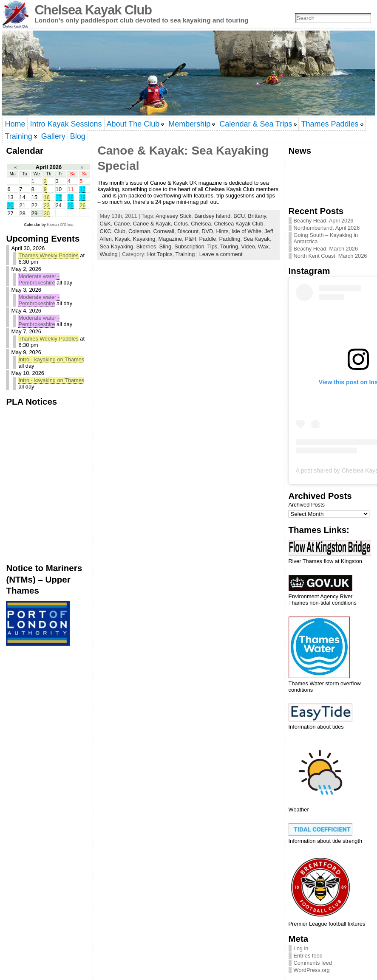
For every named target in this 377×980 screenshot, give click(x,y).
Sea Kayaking (116, 246)
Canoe (122, 224)
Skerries (146, 246)
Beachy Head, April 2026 (324, 221)
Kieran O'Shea (60, 224)
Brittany (257, 216)
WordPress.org (312, 970)
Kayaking (144, 239)
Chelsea (201, 224)
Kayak (122, 239)
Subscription (189, 246)
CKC (105, 231)
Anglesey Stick (173, 216)
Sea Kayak (257, 239)
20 (10, 205)
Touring (229, 246)
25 (71, 205)
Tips (213, 246)
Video (248, 246)
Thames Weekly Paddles (48, 255)
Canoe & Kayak (152, 224)
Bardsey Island (212, 216)
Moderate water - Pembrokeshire (39, 279)
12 (82, 189)
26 (82, 205)
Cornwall (164, 231)
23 (47, 205)
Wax (263, 246)
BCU (239, 216)
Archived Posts (307, 505)
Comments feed (313, 963)
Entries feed (308, 956)
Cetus (181, 224)
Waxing (108, 254)
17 (59, 197)
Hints (222, 231)
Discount (188, 231)
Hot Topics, (161, 254)
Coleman (139, 231)
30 (47, 213)
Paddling (230, 239)
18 (71, 197)
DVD (207, 231)
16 (47, 197)
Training (185, 254)
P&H (190, 239)
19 (82, 197)
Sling (165, 246)
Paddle (208, 239)
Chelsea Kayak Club (93, 10)
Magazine (170, 239)
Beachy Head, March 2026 (326, 249)
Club (120, 231)
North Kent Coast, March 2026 (330, 256)
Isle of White (247, 231)
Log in (301, 948)
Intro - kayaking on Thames (51, 359)
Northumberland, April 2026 (327, 228)
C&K (105, 224)
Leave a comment (221, 254)
